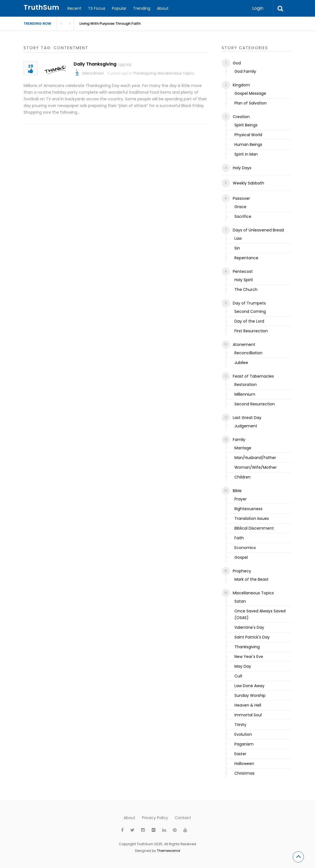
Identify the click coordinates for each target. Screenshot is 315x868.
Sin (237, 248)
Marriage (243, 448)
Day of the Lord (249, 321)
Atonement (244, 345)
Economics (245, 548)
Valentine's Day (249, 627)
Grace (240, 207)
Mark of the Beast (252, 579)
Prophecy (242, 571)
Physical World (248, 135)
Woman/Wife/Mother (256, 467)
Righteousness (248, 509)
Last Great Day (247, 418)
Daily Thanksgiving (95, 64)
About (163, 8)
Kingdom (241, 85)
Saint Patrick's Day (252, 637)
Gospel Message (250, 93)
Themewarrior (169, 851)
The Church (246, 290)
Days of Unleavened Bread (258, 230)
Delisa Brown (93, 73)
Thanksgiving (144, 73)
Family (239, 440)
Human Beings (248, 144)
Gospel (241, 557)
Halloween (244, 764)
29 (31, 69)
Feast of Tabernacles (253, 376)
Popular (119, 8)
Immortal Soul (248, 715)
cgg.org (124, 64)
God (237, 63)
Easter (240, 754)
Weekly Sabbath (248, 183)
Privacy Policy (155, 818)
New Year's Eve (249, 657)
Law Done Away (249, 686)
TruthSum (41, 7)
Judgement (246, 426)
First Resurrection (251, 331)
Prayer (241, 499)
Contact (183, 818)
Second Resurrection (255, 404)
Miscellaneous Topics (176, 73)
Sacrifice (243, 216)
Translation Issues (252, 518)
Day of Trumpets (249, 303)
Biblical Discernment (254, 528)
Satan (240, 601)
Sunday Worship (250, 695)
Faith (239, 538)
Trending (142, 8)
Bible (237, 491)
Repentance (246, 258)
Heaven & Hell (248, 705)
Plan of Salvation (251, 103)
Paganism (244, 744)
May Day (243, 666)
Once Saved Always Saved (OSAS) (260, 614)
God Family (245, 71)
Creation (241, 117)
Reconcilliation (248, 353)
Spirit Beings (246, 125)
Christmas (244, 773)
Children (242, 477)
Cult (238, 676)
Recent (74, 8)
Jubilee (241, 363)
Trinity (240, 725)
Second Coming (250, 311)
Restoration (246, 385)
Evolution (243, 734)
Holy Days (242, 168)
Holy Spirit (244, 280)
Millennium (245, 394)
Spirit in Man (246, 154)
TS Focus (97, 8)
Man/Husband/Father (255, 458)
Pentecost (243, 271)
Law (238, 238)
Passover (241, 198)
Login (258, 8)
